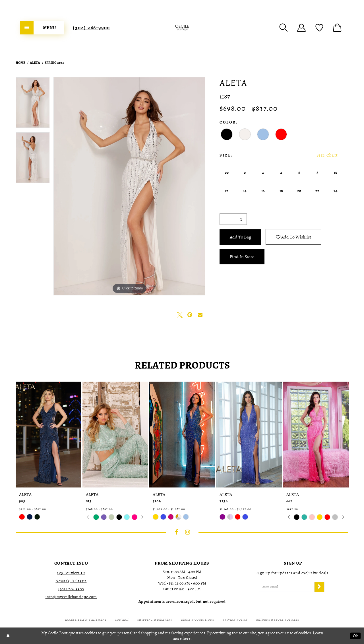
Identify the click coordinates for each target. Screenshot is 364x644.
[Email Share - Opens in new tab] (200, 315)
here (187, 638)
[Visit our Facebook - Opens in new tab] (177, 532)
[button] (284, 28)
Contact (122, 620)
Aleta (35, 63)
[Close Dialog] (8, 636)
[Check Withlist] (319, 28)
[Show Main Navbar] (42, 28)
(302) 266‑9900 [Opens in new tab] (71, 589)
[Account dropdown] (301, 28)
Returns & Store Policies (278, 620)
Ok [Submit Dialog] (355, 636)
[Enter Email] (287, 587)
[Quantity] (233, 219)
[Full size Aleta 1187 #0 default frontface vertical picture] (129, 186)
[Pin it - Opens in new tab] (190, 315)
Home (20, 63)
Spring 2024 (54, 63)
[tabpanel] (33, 105)
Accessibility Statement (86, 620)
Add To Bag (240, 237)
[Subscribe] (319, 587)
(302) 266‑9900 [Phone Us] (91, 28)
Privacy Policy (235, 620)
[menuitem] (42, 28)
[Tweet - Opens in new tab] (180, 315)
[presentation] (48, 435)
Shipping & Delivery (155, 620)
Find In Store (242, 257)
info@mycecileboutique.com (71, 597)
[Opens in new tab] (182, 601)
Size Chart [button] (327, 155)
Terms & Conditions (197, 620)
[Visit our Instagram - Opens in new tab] (188, 532)
